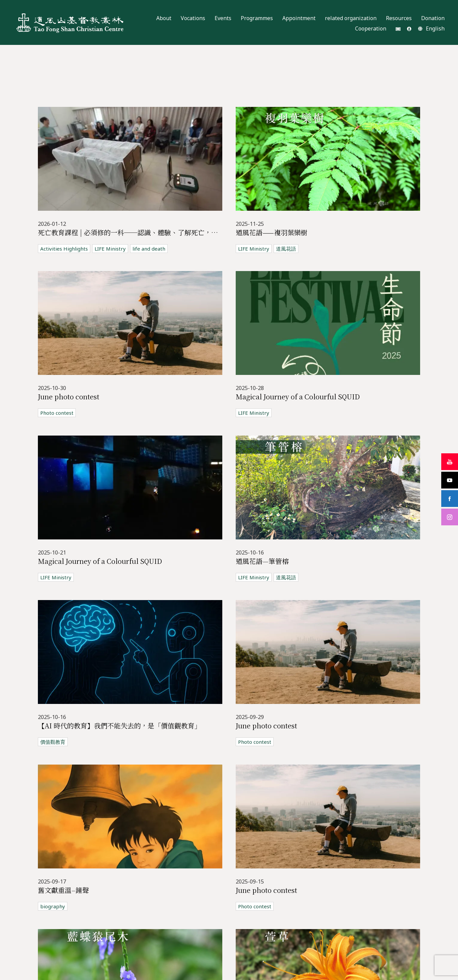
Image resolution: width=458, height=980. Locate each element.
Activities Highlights (64, 249)
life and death (149, 249)
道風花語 (286, 249)
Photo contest (57, 413)
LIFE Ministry (110, 249)
